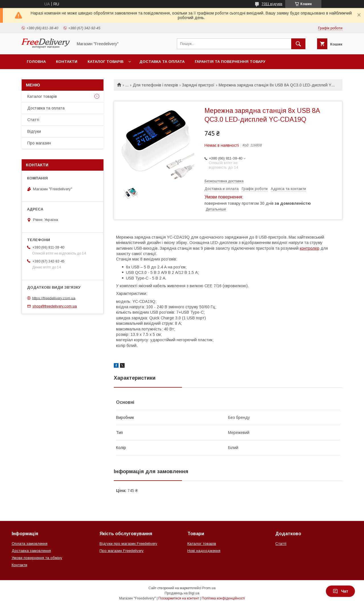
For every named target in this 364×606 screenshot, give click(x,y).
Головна (36, 62)
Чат (340, 591)
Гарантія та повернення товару (230, 62)
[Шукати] (298, 44)
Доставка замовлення (31, 551)
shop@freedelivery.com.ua (55, 306)
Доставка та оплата (162, 62)
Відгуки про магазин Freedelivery (128, 544)
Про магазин (39, 143)
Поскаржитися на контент (179, 598)
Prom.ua (209, 588)
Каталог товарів (106, 62)
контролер (310, 248)
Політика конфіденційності (223, 598)
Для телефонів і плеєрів (155, 85)
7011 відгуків (272, 4)
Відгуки (34, 131)
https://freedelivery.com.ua (54, 298)
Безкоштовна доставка (224, 181)
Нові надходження (204, 551)
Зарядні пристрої (198, 85)
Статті (33, 120)
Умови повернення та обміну (37, 558)
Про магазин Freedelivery (122, 551)
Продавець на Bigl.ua (182, 593)
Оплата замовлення (30, 544)
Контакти (67, 62)
